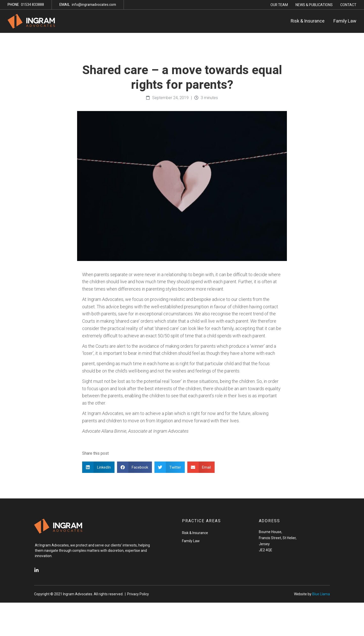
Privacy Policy (138, 594)
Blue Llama (321, 594)
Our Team (279, 5)
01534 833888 (26, 5)
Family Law (345, 21)
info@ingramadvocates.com (88, 5)
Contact (348, 5)
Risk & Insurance (308, 21)
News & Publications (314, 5)
